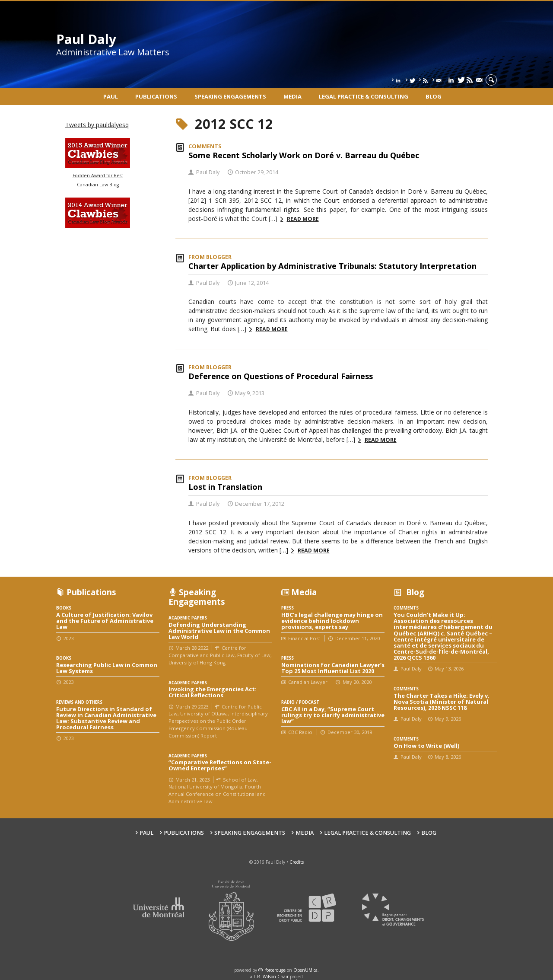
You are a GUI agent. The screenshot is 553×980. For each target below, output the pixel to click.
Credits (297, 862)
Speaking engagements (230, 96)
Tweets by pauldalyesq (97, 125)
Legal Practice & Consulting (364, 96)
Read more (303, 219)
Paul (111, 96)
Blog (434, 96)
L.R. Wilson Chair (271, 977)
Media (292, 96)
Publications (156, 96)
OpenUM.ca (305, 970)
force (275, 970)
